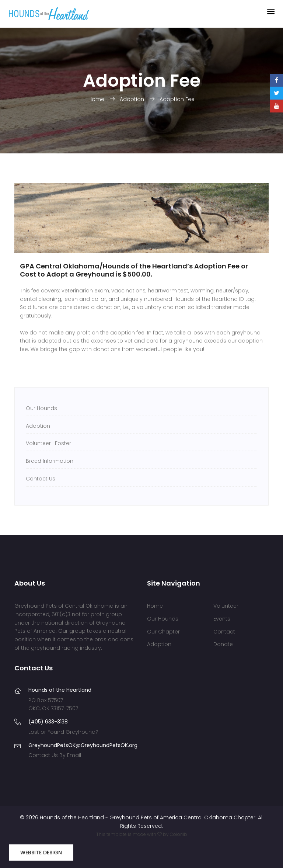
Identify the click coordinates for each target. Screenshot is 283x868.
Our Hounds (41, 408)
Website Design (41, 853)
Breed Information (50, 461)
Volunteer (226, 606)
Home (97, 99)
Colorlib (179, 834)
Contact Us (41, 479)
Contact (224, 632)
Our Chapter (163, 632)
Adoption (133, 99)
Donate (223, 644)
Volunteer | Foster (48, 443)
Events (222, 619)
